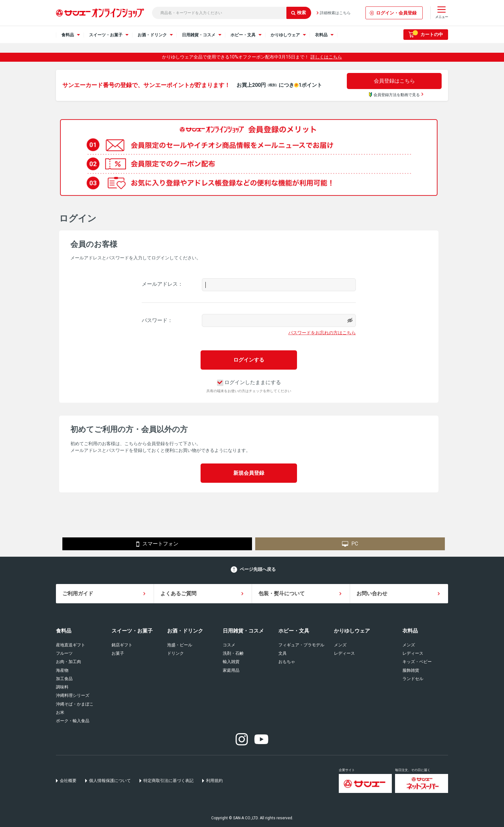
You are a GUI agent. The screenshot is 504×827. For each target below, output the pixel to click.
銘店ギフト (122, 645)
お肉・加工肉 (68, 662)
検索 (299, 13)
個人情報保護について (110, 781)
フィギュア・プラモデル (301, 645)
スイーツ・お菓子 (132, 631)
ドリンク (175, 653)
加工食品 (64, 679)
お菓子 (118, 653)
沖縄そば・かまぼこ (75, 704)
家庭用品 (231, 670)
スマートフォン (157, 544)
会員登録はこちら (394, 81)
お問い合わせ (372, 593)
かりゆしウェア (352, 631)
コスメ (229, 645)
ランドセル (413, 679)
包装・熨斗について (282, 593)
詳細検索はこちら (335, 13)
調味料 (62, 687)
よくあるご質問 (178, 593)
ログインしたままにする (249, 382)
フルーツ (64, 653)
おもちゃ (287, 662)
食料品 (64, 631)
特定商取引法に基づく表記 (168, 781)
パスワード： (157, 320)
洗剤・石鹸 (233, 653)
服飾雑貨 (411, 670)
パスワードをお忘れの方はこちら (322, 333)
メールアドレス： (162, 284)
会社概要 (68, 781)
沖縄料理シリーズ (73, 695)
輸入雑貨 (231, 662)
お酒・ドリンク (185, 631)
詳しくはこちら (326, 57)
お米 (60, 712)
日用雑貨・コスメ (243, 631)
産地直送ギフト (71, 645)
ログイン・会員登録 (396, 13)
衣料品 (410, 631)
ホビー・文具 (294, 631)
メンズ (340, 645)
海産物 (62, 670)
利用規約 (214, 781)
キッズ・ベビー (417, 662)
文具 (283, 653)
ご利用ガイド (78, 593)
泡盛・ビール (180, 645)
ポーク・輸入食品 (73, 721)
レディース (344, 653)
